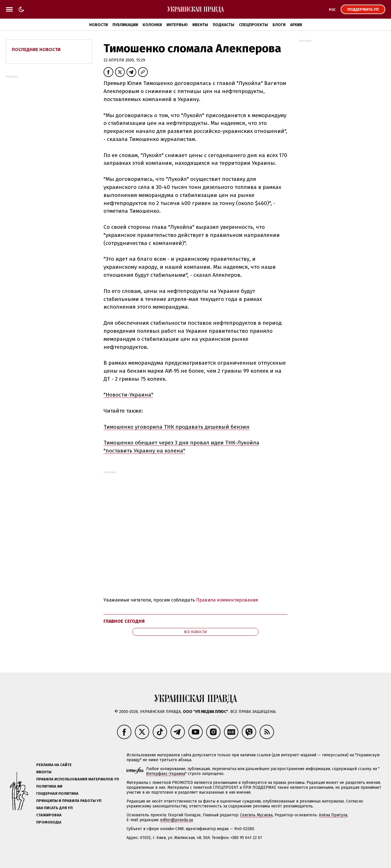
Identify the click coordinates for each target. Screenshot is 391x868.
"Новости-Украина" (128, 395)
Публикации (125, 25)
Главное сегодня (124, 621)
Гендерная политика (57, 793)
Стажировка (49, 815)
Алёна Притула (333, 815)
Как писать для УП (54, 808)
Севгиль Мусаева (256, 815)
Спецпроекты (253, 25)
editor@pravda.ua (177, 820)
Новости (98, 25)
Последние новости (36, 50)
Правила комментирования (227, 600)
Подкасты (224, 25)
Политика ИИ (49, 786)
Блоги (279, 25)
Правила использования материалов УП (78, 779)
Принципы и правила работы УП (69, 801)
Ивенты (200, 25)
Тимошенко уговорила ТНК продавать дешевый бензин (177, 427)
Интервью (177, 25)
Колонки (152, 25)
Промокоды (49, 822)
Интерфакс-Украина (166, 774)
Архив (296, 25)
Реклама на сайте (54, 765)
